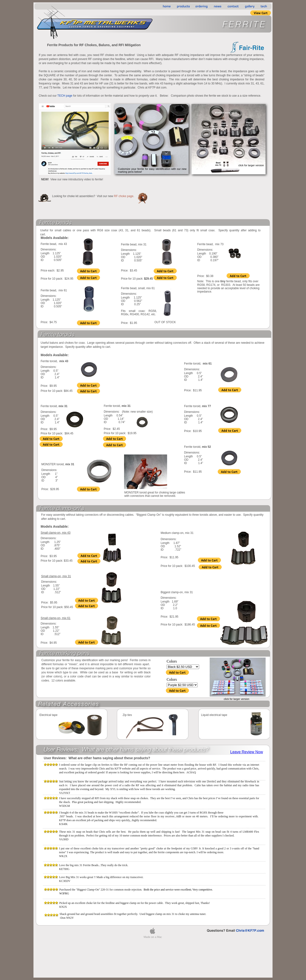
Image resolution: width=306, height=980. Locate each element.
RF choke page (124, 196)
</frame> (247, 752)
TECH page (65, 96)
